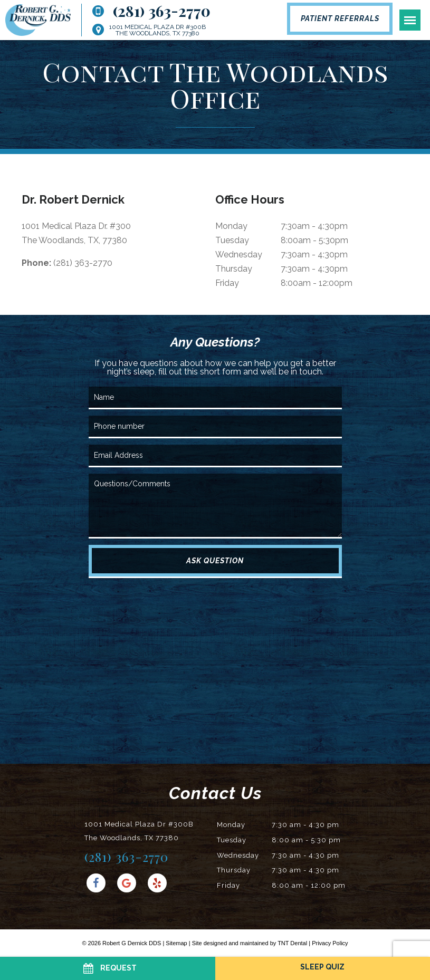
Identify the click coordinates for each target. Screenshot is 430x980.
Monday (231, 226)
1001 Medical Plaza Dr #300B (157, 30)
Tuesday (232, 240)
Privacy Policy (330, 943)
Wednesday (239, 254)
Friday (227, 283)
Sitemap (176, 943)
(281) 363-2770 (151, 11)
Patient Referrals (340, 18)
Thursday (234, 269)
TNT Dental (292, 943)
